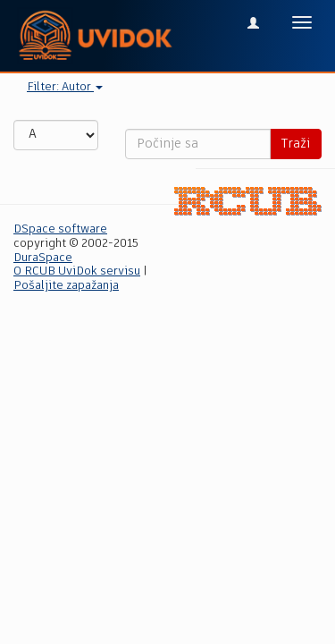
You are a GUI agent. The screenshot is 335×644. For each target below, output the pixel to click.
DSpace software (60, 229)
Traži (296, 144)
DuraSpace (43, 258)
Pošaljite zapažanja (66, 286)
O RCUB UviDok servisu (77, 271)
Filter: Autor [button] (65, 87)
